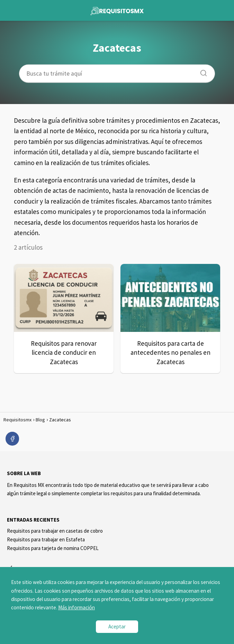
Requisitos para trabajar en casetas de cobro (55, 531)
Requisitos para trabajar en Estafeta (46, 539)
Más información (76, 607)
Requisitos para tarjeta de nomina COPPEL (53, 548)
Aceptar (117, 626)
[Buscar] (201, 71)
